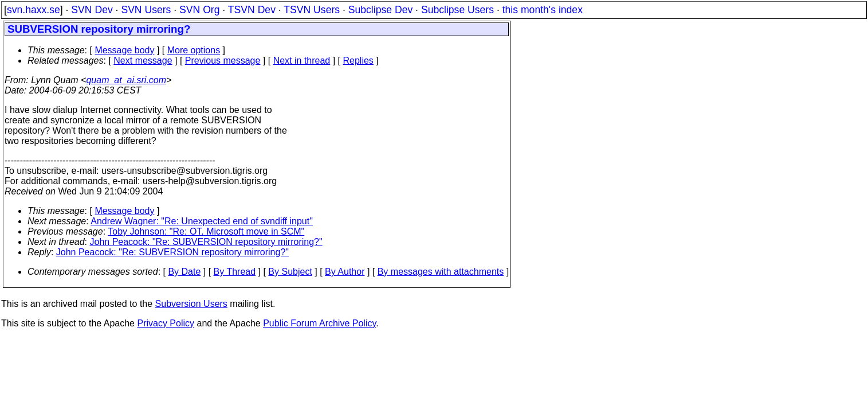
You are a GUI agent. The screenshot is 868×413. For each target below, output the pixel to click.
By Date (184, 272)
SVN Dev (92, 10)
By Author (345, 272)
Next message (143, 61)
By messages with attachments (441, 272)
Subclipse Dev (380, 10)
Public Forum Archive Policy (319, 323)
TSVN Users (312, 10)
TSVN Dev (252, 10)
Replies (358, 61)
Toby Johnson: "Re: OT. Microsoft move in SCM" (206, 231)
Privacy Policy (166, 323)
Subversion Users (191, 304)
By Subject (290, 272)
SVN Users (146, 10)
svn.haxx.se (34, 10)
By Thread (235, 272)
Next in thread (302, 61)
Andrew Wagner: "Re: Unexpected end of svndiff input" (202, 221)
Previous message (223, 61)
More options (194, 50)
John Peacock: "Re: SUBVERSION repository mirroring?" (206, 242)
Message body (124, 50)
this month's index (543, 10)
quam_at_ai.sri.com (126, 80)
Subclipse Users (457, 10)
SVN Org (199, 10)
